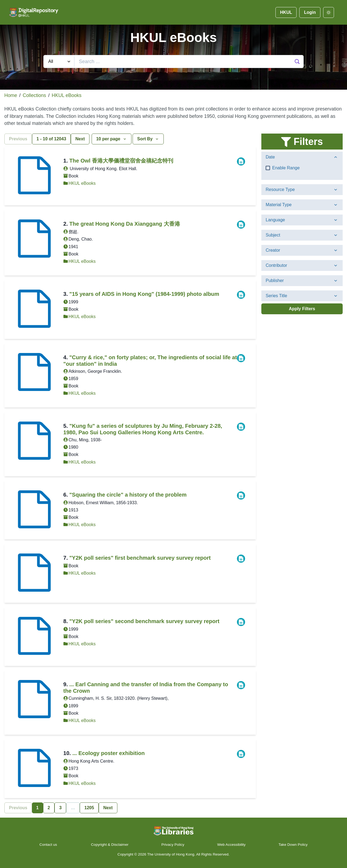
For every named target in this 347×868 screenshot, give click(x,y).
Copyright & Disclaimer (110, 845)
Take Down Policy (293, 845)
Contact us (49, 845)
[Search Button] (297, 61)
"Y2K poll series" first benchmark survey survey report (140, 558)
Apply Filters (302, 309)
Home (11, 95)
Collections (34, 95)
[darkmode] (329, 12)
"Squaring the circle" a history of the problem (128, 495)
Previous (18, 139)
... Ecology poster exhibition (109, 753)
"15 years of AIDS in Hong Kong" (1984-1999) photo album (144, 294)
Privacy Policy (173, 845)
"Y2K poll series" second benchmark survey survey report (144, 621)
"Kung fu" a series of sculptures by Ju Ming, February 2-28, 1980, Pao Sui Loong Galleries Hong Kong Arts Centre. (143, 429)
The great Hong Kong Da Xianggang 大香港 (125, 224)
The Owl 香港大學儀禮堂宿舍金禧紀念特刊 (121, 161)
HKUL (286, 12)
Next (80, 139)
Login (310, 12)
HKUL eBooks (67, 95)
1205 (89, 808)
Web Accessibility (231, 845)
